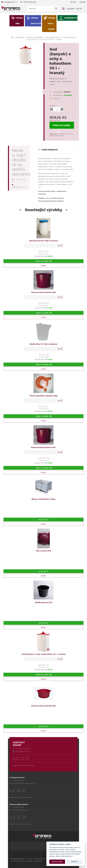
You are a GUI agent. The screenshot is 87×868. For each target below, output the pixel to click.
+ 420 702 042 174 (19, 181)
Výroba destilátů (36, 21)
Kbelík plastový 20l (44, 602)
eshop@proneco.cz (9, 2)
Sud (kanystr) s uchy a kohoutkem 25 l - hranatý (43, 654)
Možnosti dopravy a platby (23, 861)
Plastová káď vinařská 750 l (43, 447)
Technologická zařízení (35, 37)
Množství (52, 106)
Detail (43, 266)
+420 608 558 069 (28, 2)
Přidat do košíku (61, 126)
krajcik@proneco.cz (20, 186)
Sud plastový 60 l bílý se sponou (43, 241)
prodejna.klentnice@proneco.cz (23, 783)
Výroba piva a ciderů (51, 23)
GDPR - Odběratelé (35, 859)
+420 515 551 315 (17, 780)
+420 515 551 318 (17, 807)
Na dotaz (43, 520)
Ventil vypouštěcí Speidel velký (44, 396)
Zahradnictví (71, 18)
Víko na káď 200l (43, 551)
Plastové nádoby (69, 37)
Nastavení (74, 862)
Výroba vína (19, 21)
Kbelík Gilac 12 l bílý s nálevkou (43, 344)
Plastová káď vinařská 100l (43, 706)
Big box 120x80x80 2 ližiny (43, 499)
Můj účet (73, 2)
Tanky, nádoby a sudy (53, 37)
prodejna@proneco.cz (19, 810)
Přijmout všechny (57, 862)
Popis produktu (50, 150)
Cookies (39, 861)
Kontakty (83, 2)
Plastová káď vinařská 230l (43, 292)
